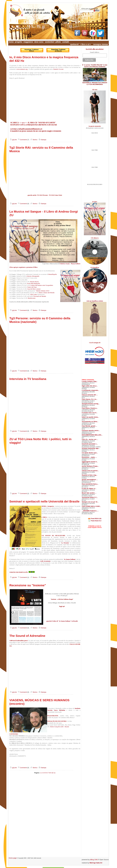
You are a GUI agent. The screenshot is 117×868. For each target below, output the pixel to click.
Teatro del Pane (32, 287)
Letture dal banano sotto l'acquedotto (42, 285)
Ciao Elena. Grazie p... (90, 408)
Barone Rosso (34, 282)
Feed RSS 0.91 (95, 519)
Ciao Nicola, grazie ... (89, 426)
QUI (23, 123)
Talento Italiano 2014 (43, 291)
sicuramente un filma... (90, 422)
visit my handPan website (95, 301)
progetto (19, 42)
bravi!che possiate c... (90, 444)
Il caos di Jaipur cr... (89, 488)
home (11, 42)
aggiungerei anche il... (90, 462)
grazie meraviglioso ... (90, 480)
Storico (34, 140)
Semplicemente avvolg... (91, 404)
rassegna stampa (100, 44)
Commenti (22, 140)
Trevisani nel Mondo (40, 296)
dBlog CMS (94, 860)
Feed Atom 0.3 (95, 521)
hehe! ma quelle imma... (90, 417)
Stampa (42, 140)
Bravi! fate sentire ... (89, 493)
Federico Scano (65, 264)
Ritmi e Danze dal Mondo (47, 293)
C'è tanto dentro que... (90, 453)
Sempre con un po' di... (90, 502)
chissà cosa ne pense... (90, 471)
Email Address (95, 52)
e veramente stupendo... (91, 390)
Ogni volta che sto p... (90, 386)
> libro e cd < (85, 44)
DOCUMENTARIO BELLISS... (92, 435)
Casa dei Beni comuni (34, 289)
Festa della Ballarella (34, 283)
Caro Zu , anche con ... (90, 439)
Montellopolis (53, 274)
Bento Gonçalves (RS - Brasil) (60, 727)
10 (53, 773)
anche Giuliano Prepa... (90, 466)
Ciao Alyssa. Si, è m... (90, 399)
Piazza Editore (76, 264)
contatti (66, 42)
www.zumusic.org (22, 69)
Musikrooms (32, 298)
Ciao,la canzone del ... (90, 395)
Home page (13, 858)
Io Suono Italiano (70, 559)
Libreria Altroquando (33, 276)
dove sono (39, 42)
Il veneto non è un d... (90, 413)
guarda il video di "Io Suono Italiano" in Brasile (62, 621)
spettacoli (74, 44)
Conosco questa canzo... (91, 430)
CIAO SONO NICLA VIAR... (91, 506)
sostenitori (50, 42)
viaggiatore (28, 42)
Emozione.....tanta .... (89, 457)
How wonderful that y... (90, 484)
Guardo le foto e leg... (90, 475)
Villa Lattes (33, 294)
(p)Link (13, 140)
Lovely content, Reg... (90, 381)
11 (55, 773)
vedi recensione (45, 561)
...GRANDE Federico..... (90, 511)
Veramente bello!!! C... (90, 497)
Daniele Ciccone (58, 69)
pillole (58, 42)
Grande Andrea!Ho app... (91, 448)
